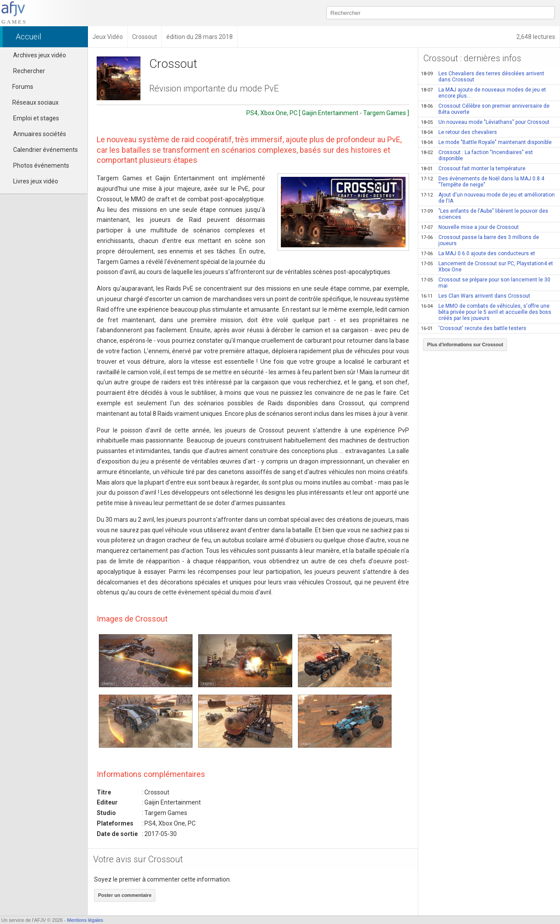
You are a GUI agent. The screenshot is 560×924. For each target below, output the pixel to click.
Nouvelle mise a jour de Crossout (470, 227)
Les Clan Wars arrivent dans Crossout (476, 296)
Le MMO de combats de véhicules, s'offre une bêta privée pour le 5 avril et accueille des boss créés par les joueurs (486, 312)
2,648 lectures (536, 37)
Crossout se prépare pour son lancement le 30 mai (486, 283)
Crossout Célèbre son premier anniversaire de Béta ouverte (485, 109)
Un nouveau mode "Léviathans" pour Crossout (485, 122)
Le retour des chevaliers (459, 132)
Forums (19, 87)
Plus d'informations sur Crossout (465, 344)
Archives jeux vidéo (40, 55)
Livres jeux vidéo (36, 181)
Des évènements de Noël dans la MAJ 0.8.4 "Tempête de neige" (483, 182)
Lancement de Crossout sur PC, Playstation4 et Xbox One (487, 267)
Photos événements (41, 165)
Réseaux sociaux (31, 102)
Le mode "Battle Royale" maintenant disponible (486, 142)
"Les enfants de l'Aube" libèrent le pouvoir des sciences (485, 214)
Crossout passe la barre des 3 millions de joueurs (480, 240)
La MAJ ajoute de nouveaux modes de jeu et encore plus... (483, 93)
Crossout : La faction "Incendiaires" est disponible (477, 155)
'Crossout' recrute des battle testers (474, 328)
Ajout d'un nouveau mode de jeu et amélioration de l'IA (488, 198)
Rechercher (29, 71)
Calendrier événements (45, 150)
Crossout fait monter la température (473, 169)
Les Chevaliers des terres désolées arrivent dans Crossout (483, 77)
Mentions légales (85, 920)
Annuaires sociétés (40, 134)
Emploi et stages (36, 118)
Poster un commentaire (125, 895)
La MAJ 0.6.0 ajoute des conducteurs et (478, 253)
